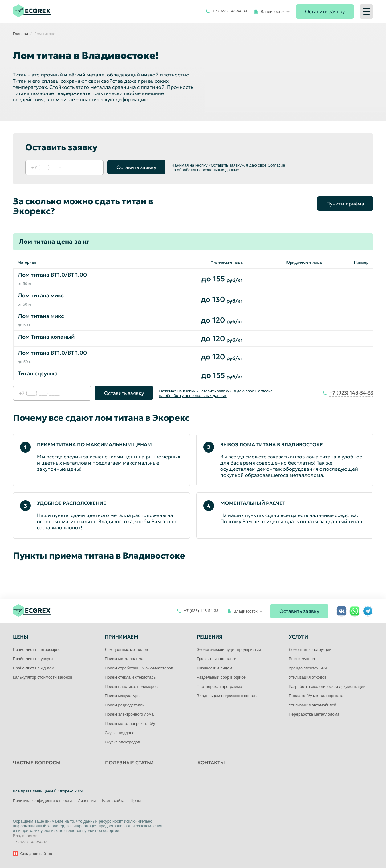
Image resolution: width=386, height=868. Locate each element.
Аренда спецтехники (308, 668)
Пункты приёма (345, 204)
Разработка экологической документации (327, 686)
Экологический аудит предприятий (229, 649)
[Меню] (366, 11)
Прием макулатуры (122, 696)
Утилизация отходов (308, 677)
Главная (20, 34)
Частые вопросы (37, 763)
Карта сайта (113, 801)
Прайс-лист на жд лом (34, 668)
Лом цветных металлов (126, 649)
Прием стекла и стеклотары (131, 677)
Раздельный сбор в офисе (221, 677)
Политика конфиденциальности (43, 801)
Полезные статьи (129, 763)
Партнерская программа (219, 686)
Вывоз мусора (302, 659)
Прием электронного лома (129, 714)
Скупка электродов (122, 742)
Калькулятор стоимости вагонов (43, 677)
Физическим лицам (215, 668)
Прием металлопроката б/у (130, 723)
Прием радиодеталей (125, 705)
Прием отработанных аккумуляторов (139, 668)
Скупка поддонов (121, 733)
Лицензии (87, 801)
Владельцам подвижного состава (228, 696)
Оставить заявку (325, 11)
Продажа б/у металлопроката (316, 696)
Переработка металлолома (314, 714)
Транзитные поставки (217, 659)
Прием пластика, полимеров (131, 686)
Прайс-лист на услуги (33, 659)
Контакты (211, 763)
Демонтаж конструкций (310, 649)
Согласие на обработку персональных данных (228, 167)
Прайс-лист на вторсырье (37, 649)
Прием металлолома (124, 659)
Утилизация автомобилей (313, 705)
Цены (136, 801)
